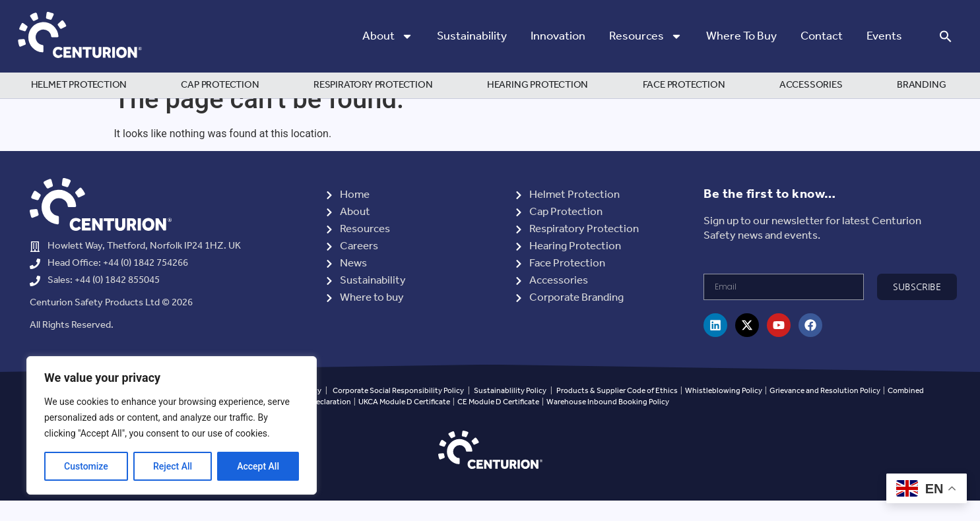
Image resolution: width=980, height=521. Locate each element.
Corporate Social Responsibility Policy (398, 411)
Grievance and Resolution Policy (825, 411)
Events (884, 36)
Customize (86, 466)
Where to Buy (741, 36)
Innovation (558, 36)
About (388, 36)
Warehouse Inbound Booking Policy (608, 422)
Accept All (258, 466)
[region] (172, 425)
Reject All (173, 466)
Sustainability (472, 36)
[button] (946, 36)
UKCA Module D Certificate (404, 422)
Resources (646, 36)
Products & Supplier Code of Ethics (617, 411)
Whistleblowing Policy (724, 411)
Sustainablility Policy (510, 411)
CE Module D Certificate (498, 422)
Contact (822, 36)
